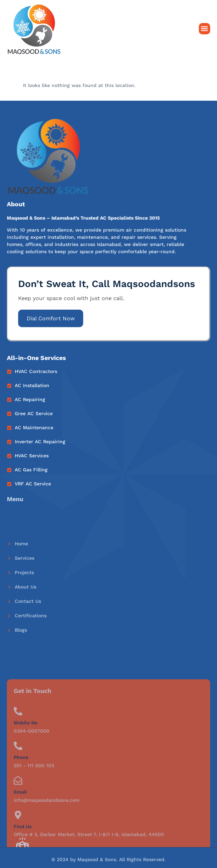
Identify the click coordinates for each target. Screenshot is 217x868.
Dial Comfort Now (51, 318)
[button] (205, 30)
